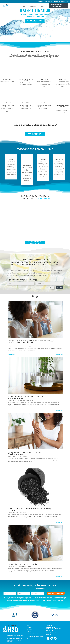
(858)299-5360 (49, 1)
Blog (28, 639)
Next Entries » (59, 355)
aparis (10, 345)
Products (29, 631)
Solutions (29, 629)
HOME (24, 6)
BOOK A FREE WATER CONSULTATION (57, 5)
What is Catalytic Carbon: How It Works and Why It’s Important (31, 509)
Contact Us (50, 630)
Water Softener (29, 401)
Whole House (27, 567)
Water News (30, 345)
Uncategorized (23, 345)
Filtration (21, 567)
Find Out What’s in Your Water (34, 633)
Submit (59, 288)
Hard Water (22, 401)
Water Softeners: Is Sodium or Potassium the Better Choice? (26, 397)
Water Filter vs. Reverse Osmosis (22, 564)
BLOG (43, 6)
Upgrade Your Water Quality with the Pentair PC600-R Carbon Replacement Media (32, 342)
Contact (49, 625)
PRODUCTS (33, 6)
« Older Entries (11, 355)
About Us (29, 627)
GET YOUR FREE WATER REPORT (56, 593)
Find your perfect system (34, 21)
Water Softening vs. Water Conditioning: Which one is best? (26, 453)
